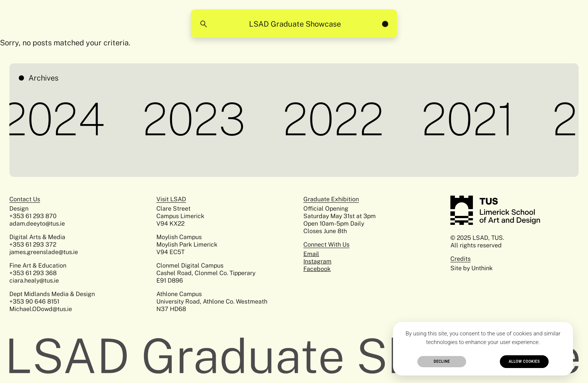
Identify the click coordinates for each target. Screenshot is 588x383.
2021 (470, 119)
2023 (196, 119)
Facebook (317, 269)
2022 (335, 119)
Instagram (317, 261)
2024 (55, 119)
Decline (442, 361)
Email (311, 254)
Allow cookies (524, 361)
